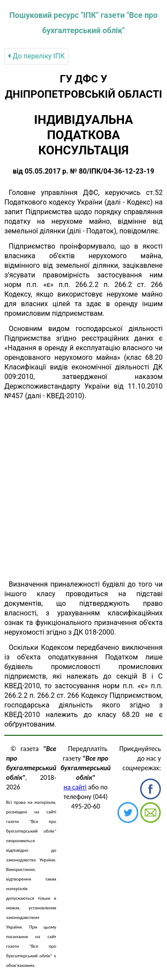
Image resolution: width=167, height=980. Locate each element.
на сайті (75, 787)
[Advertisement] (83, 490)
